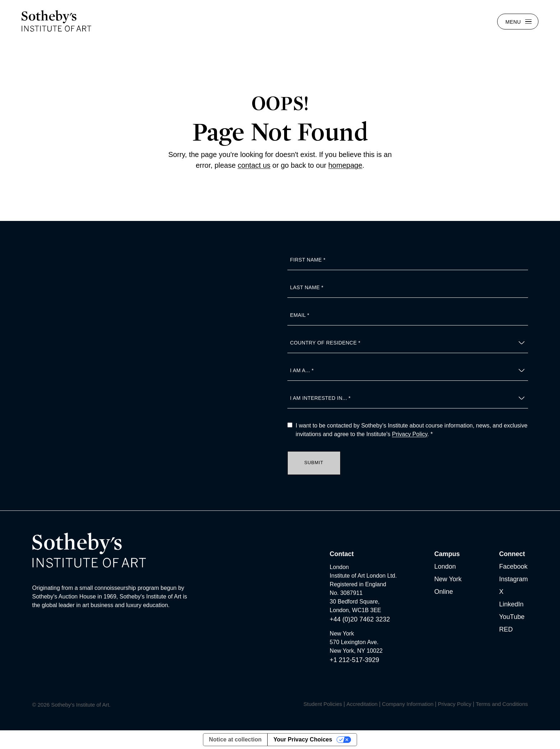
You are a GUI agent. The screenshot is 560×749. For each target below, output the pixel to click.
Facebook (513, 567)
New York (448, 579)
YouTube (512, 617)
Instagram (513, 579)
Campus (447, 554)
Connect (512, 554)
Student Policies (323, 704)
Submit (314, 463)
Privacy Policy (409, 434)
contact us (254, 165)
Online (444, 592)
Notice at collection (235, 739)
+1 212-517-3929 (355, 660)
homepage (345, 165)
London (445, 567)
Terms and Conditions (502, 704)
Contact (342, 554)
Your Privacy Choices (303, 739)
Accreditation (362, 704)
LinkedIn (511, 604)
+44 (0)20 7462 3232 (360, 619)
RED (506, 629)
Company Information (408, 704)
